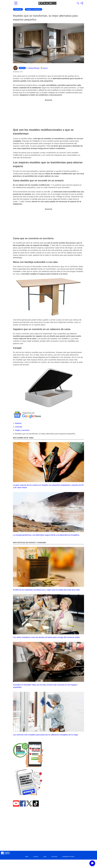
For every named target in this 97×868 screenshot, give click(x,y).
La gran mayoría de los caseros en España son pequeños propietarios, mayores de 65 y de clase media (48, 465)
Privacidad (54, 857)
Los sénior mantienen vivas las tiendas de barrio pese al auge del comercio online (48, 616)
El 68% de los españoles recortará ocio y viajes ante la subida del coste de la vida (48, 569)
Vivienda (18, 9)
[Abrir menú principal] (16, 3)
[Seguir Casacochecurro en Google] (44, 68)
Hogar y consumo (33, 9)
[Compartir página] (82, 3)
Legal (45, 857)
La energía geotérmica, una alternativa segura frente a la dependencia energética (48, 514)
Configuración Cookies (68, 857)
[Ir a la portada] (47, 3)
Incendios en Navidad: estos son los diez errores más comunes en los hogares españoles (48, 665)
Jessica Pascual (34, 68)
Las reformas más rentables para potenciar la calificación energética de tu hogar (48, 714)
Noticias (18, 423)
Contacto (36, 857)
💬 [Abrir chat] (92, 863)
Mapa (27, 857)
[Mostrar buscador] (78, 3)
